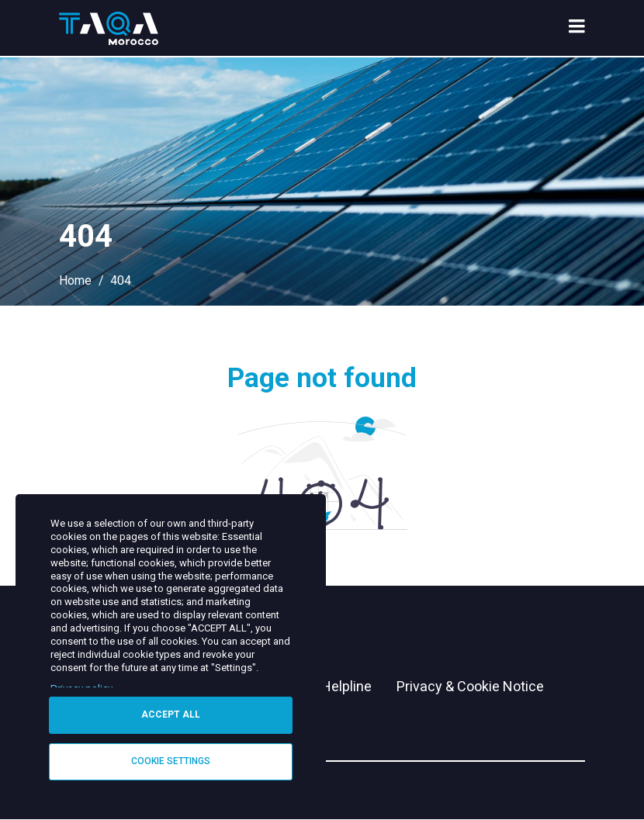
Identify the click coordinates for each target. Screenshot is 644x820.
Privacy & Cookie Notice (470, 686)
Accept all (171, 714)
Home (75, 280)
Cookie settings (171, 761)
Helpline (346, 686)
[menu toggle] (577, 28)
